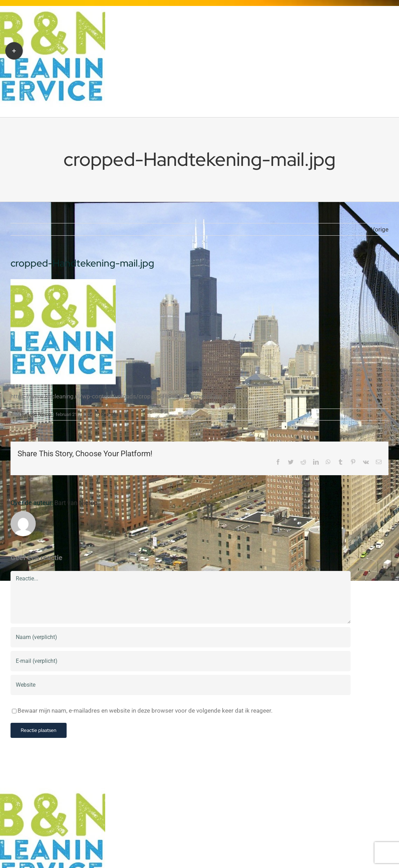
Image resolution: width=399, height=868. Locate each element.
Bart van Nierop (36, 414)
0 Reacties (108, 414)
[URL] (181, 685)
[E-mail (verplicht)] (181, 661)
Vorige (380, 229)
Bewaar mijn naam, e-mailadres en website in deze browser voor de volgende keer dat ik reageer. (145, 711)
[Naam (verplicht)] (181, 637)
